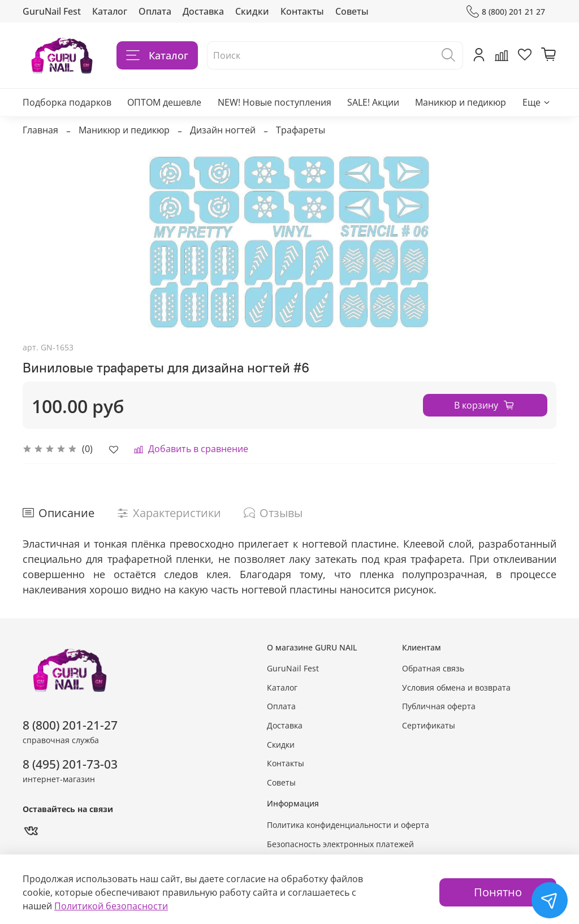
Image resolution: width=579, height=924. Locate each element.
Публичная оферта (439, 706)
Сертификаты (429, 725)
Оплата (155, 11)
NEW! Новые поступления (275, 102)
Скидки (252, 11)
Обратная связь (433, 668)
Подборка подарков (67, 102)
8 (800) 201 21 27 (506, 12)
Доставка (203, 11)
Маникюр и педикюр (461, 102)
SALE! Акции (373, 102)
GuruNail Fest (52, 11)
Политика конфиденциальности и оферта (348, 825)
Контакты (302, 11)
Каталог (110, 11)
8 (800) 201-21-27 (70, 725)
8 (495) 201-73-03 (70, 764)
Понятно (498, 892)
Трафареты (301, 130)
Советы (352, 11)
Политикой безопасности (111, 906)
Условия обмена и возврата (456, 687)
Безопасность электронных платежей (340, 844)
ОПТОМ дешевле (164, 102)
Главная (40, 130)
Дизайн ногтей (223, 130)
